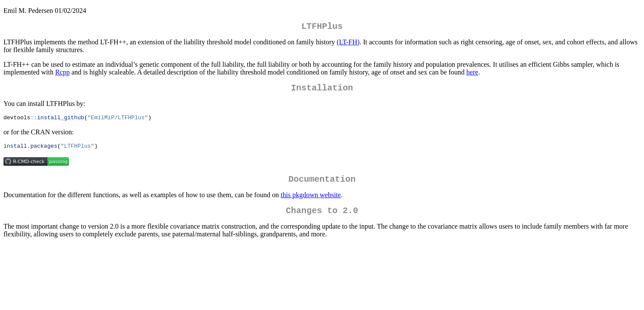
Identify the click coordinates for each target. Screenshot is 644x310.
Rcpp (63, 74)
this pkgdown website (311, 201)
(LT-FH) (348, 44)
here (472, 74)
